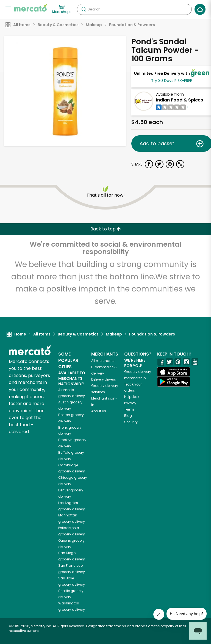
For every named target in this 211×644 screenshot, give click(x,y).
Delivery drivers (104, 379)
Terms (129, 409)
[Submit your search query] (84, 9)
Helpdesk (132, 397)
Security (131, 422)
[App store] (174, 372)
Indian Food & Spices (180, 100)
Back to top (106, 229)
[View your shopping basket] (200, 9)
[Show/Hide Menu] (8, 9)
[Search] (134, 9)
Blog (128, 416)
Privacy (130, 403)
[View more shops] (62, 9)
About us (99, 411)
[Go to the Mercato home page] (30, 8)
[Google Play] (174, 382)
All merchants (103, 361)
